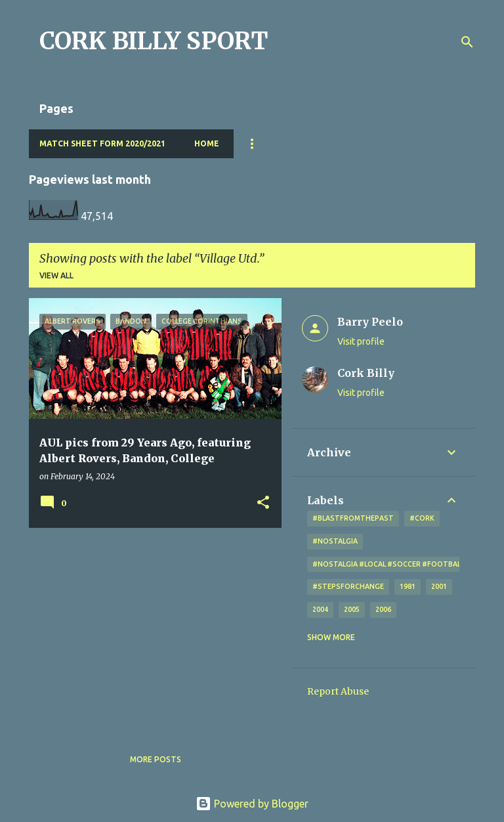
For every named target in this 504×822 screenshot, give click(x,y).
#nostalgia (335, 541)
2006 (383, 609)
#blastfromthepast (353, 518)
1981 (408, 586)
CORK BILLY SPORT (154, 41)
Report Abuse (338, 691)
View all (56, 275)
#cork (422, 518)
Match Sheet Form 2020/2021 (102, 143)
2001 (439, 586)
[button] (263, 503)
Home (207, 143)
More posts (156, 759)
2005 (352, 609)
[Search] (467, 42)
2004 (320, 609)
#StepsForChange (348, 586)
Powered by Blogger (252, 804)
